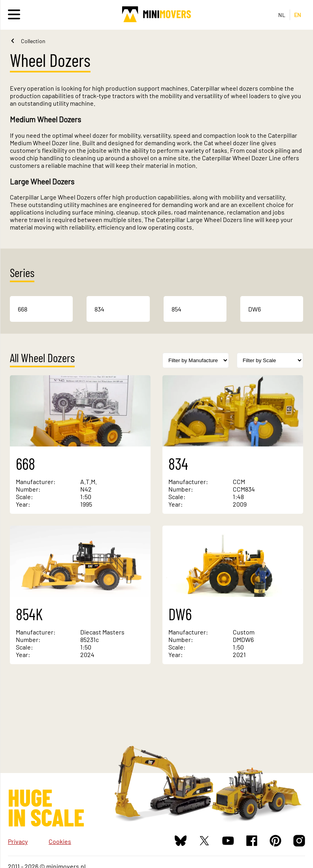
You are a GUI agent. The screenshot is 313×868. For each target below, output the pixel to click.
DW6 (255, 309)
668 (23, 309)
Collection (33, 41)
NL (282, 15)
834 (99, 309)
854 (176, 309)
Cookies (60, 841)
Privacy (18, 841)
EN (298, 15)
